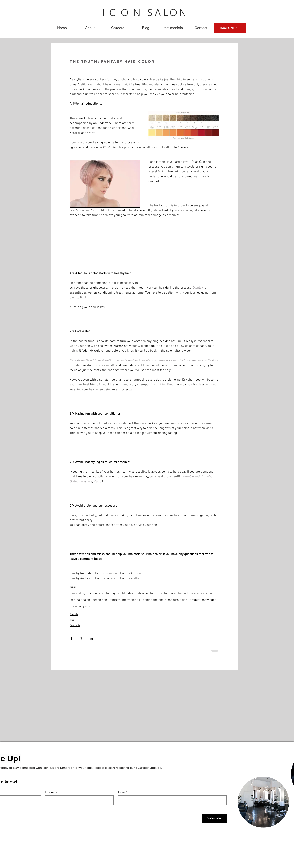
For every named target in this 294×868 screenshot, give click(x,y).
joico (86, 606)
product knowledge (203, 600)
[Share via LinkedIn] (91, 638)
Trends (74, 615)
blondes (128, 593)
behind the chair (154, 600)
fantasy (115, 600)
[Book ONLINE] (230, 28)
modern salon (178, 600)
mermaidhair (131, 600)
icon (209, 593)
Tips (72, 620)
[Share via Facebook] (72, 638)
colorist (99, 593)
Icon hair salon (80, 600)
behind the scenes (191, 593)
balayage (142, 593)
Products (75, 625)
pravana (75, 606)
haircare (170, 593)
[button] (90, 28)
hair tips (156, 593)
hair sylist (113, 593)
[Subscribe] (214, 818)
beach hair (100, 600)
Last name (52, 792)
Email (122, 792)
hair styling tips (80, 593)
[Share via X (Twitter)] (81, 638)
